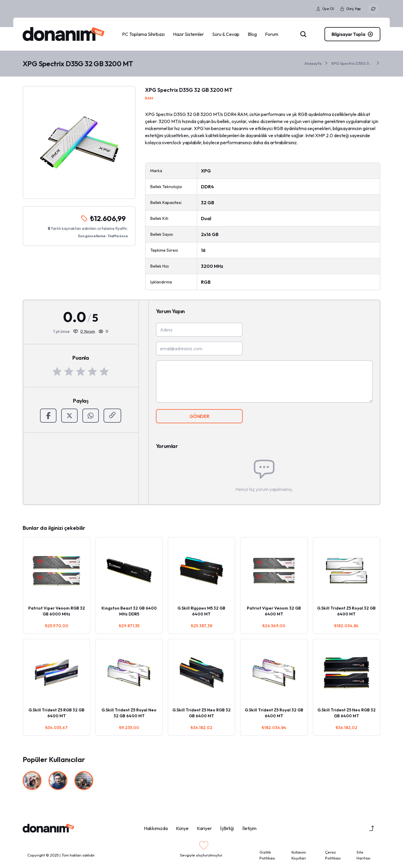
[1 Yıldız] (57, 371)
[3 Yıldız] (81, 371)
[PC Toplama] (352, 34)
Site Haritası (363, 855)
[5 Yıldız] (104, 371)
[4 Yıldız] (92, 371)
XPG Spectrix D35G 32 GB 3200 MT (352, 63)
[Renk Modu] (373, 9)
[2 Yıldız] (69, 371)
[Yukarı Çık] (372, 828)
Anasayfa (313, 63)
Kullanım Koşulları (299, 855)
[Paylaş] (112, 416)
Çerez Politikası (333, 855)
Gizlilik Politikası (267, 855)
